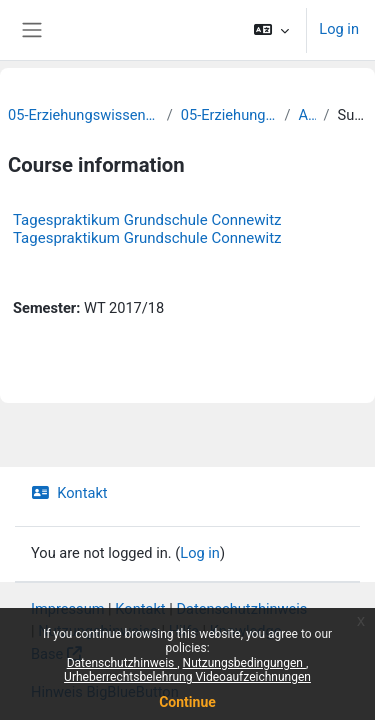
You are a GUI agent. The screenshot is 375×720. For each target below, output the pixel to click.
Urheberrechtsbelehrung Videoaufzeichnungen (187, 677)
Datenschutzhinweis (122, 663)
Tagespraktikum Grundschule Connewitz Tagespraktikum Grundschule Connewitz (147, 229)
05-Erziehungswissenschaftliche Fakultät (83, 115)
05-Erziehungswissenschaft (229, 115)
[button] (271, 30)
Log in (339, 29)
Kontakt (69, 493)
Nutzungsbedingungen (244, 663)
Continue (187, 702)
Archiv (306, 115)
